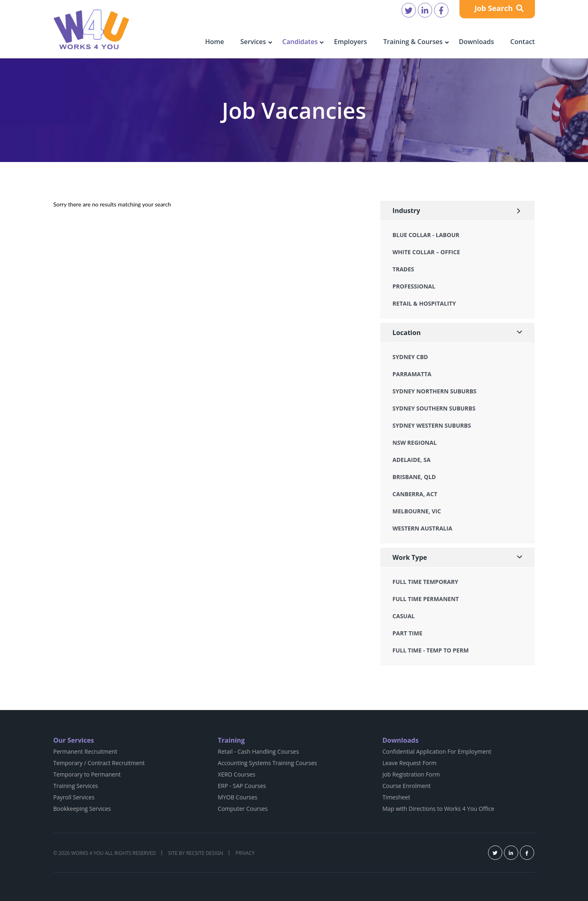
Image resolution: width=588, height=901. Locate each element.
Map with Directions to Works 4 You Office (438, 809)
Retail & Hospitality (424, 303)
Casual (404, 616)
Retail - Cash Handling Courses (258, 751)
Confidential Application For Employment (437, 751)
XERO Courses (237, 774)
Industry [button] (406, 211)
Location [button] (407, 333)
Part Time (407, 633)
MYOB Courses (238, 797)
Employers (350, 42)
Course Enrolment (406, 786)
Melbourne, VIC (417, 511)
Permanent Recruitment (85, 751)
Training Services (76, 786)
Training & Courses (413, 42)
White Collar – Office (426, 252)
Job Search (499, 8)
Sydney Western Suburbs (432, 425)
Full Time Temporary (425, 582)
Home (215, 42)
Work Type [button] (410, 557)
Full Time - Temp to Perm (431, 650)
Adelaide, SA (412, 460)
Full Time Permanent (426, 599)
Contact (523, 42)
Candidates (300, 42)
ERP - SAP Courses (242, 786)
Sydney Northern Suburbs (435, 391)
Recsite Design (205, 853)
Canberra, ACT (415, 494)
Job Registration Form (411, 774)
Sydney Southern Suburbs (434, 408)
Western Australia (422, 528)
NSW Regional (415, 443)
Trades (403, 269)
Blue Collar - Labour (426, 235)
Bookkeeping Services (82, 809)
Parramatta (412, 374)
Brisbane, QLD (414, 477)
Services (253, 42)
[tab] (458, 211)
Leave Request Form (409, 763)
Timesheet (396, 797)
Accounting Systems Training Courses (267, 763)
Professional (414, 286)
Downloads (477, 42)
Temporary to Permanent (87, 774)
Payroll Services (74, 797)
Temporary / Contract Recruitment (99, 763)
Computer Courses (243, 809)
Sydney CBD (410, 357)
